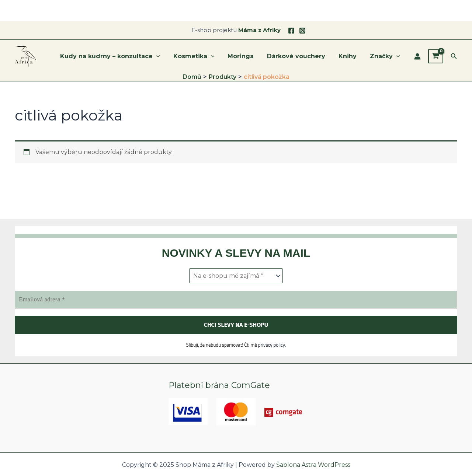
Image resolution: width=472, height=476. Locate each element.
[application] (164, 56)
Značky (386, 56)
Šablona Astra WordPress (313, 465)
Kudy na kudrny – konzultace (118, 56)
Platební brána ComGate (219, 385)
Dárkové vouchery (300, 56)
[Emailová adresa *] (236, 300)
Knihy (350, 56)
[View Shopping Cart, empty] (436, 56)
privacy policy (272, 345)
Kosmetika (201, 56)
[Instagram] (302, 31)
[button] (454, 56)
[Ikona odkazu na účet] (417, 56)
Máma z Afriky (259, 30)
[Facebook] (291, 31)
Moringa (246, 56)
